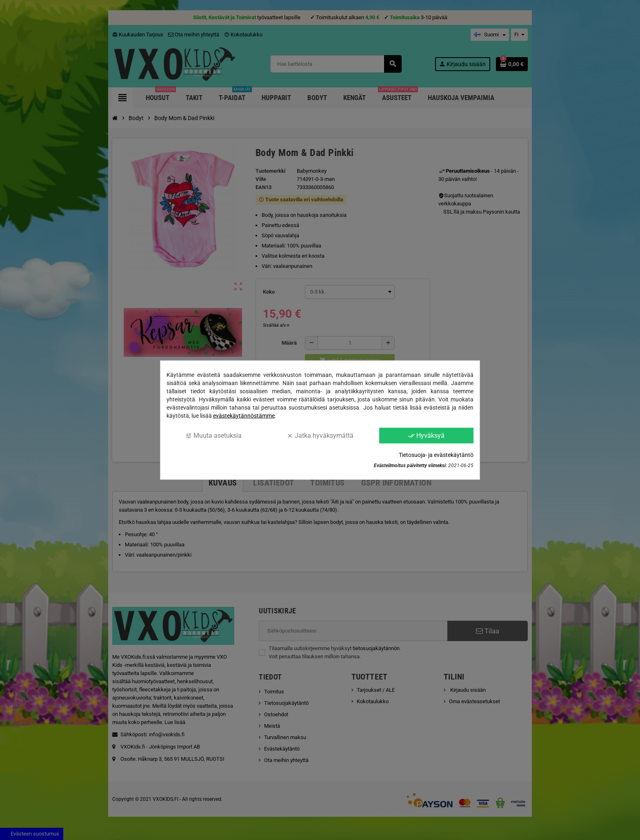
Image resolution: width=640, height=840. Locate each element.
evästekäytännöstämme (244, 415)
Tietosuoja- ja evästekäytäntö (436, 455)
